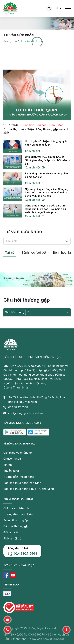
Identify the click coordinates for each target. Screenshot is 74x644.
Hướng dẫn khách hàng (19, 477)
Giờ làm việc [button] (11, 532)
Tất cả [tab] (10, 253)
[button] (8, 630)
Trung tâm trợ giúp (16, 520)
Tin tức (8, 465)
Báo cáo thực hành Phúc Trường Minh (29, 489)
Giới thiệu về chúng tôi (18, 453)
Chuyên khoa (12, 459)
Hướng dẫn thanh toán (18, 514)
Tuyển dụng (11, 471)
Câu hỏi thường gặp (16, 526)
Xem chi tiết (35, 151)
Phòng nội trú (12, 538)
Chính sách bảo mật (16, 508)
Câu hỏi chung (37, 312)
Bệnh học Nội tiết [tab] (34, 253)
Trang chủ (10, 41)
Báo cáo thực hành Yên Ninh (22, 483)
